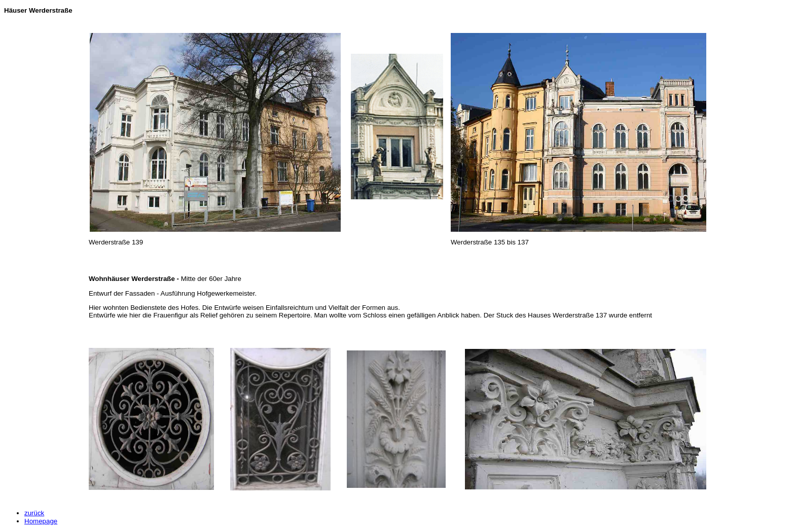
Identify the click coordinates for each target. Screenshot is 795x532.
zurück (34, 513)
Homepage (41, 521)
